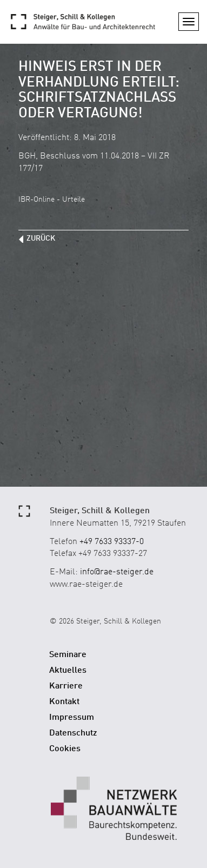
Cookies (65, 749)
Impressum (72, 718)
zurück (41, 238)
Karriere (66, 686)
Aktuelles (68, 671)
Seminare (68, 655)
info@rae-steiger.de (117, 572)
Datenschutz (73, 733)
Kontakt (64, 702)
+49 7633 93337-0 (112, 542)
